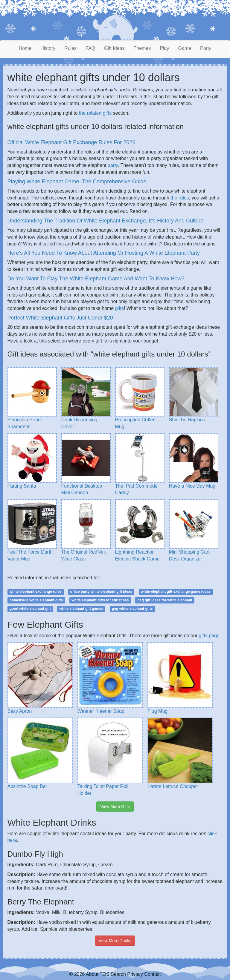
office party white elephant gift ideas (101, 592)
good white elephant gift (30, 609)
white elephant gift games (82, 609)
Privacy (135, 974)
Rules (70, 48)
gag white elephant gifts (132, 609)
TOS (105, 974)
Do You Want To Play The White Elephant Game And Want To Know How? (96, 279)
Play (164, 48)
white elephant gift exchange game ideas (176, 592)
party (113, 165)
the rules (180, 198)
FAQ (90, 48)
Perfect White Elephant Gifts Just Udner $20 (60, 318)
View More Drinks (115, 941)
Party (206, 48)
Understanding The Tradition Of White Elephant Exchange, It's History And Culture (105, 221)
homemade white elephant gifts (36, 600)
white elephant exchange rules (36, 592)
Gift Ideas (114, 48)
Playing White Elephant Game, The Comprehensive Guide (77, 182)
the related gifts (95, 113)
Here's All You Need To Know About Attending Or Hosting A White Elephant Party (104, 253)
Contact (152, 974)
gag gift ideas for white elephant (165, 600)
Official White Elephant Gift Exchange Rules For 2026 (71, 142)
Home (25, 48)
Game (185, 48)
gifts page (209, 636)
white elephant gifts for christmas (100, 600)
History (48, 48)
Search (118, 974)
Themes (142, 48)
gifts (119, 308)
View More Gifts (115, 807)
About (92, 974)
